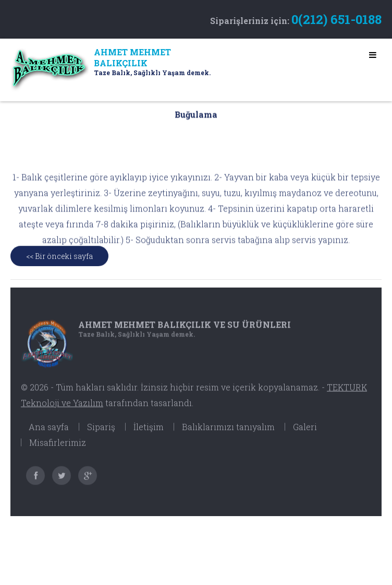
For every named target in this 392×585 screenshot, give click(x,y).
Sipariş (101, 432)
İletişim (149, 432)
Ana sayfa (49, 432)
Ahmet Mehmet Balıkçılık (185, 330)
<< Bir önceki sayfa (59, 260)
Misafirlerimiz (58, 447)
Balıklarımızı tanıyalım (228, 432)
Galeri (305, 432)
